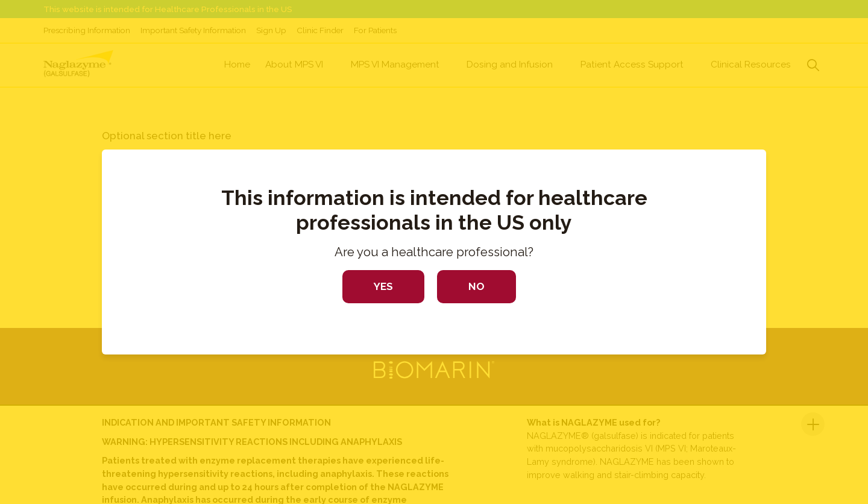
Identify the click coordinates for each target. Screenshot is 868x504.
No (476, 286)
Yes (383, 286)
